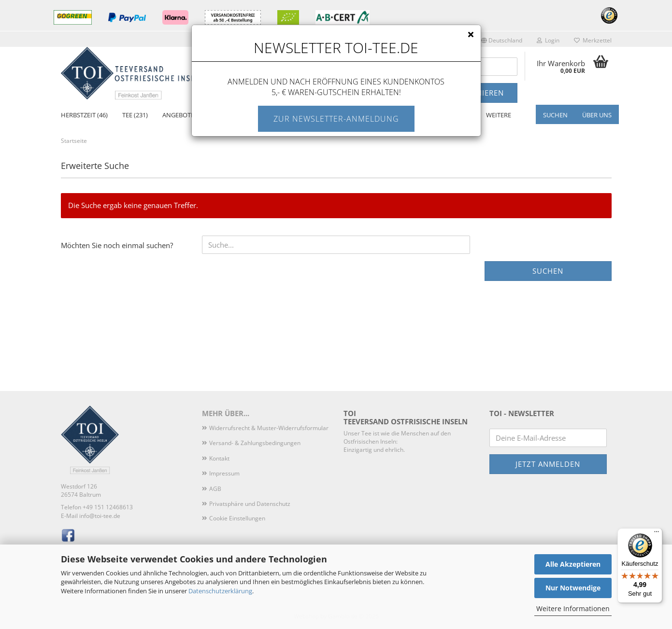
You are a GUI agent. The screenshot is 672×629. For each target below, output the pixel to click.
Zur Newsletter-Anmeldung (336, 119)
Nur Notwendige (573, 588)
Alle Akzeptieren (573, 564)
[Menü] (657, 534)
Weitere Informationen (573, 608)
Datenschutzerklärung (220, 591)
